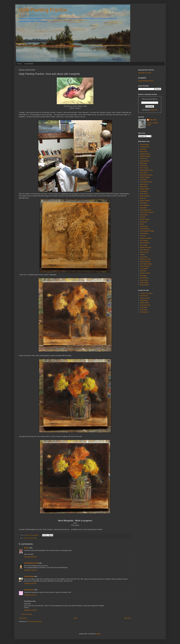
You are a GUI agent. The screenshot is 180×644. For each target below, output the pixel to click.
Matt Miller (143, 271)
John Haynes (144, 240)
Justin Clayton (144, 283)
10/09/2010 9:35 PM (30, 584)
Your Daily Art (144, 312)
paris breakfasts (145, 243)
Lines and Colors (145, 305)
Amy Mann (143, 149)
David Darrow (144, 233)
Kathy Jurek (144, 152)
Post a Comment (27, 614)
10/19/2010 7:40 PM (30, 610)
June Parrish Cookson (147, 212)
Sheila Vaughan (145, 177)
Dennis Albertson (145, 262)
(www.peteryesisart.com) (146, 81)
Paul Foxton (144, 310)
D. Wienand (144, 166)
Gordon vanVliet (145, 273)
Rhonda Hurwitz (145, 201)
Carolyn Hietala (145, 219)
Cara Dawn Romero (146, 182)
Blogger (98, 634)
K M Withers (144, 191)
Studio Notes (144, 300)
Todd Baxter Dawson (146, 175)
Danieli (142, 224)
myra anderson (29, 590)
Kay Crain (143, 198)
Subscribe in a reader (145, 73)
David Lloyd (144, 222)
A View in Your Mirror (146, 293)
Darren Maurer (144, 285)
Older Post (127, 618)
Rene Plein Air (144, 168)
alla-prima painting (146, 238)
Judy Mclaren (144, 184)
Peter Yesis (153, 120)
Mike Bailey (143, 163)
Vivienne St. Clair (145, 259)
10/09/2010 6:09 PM (30, 557)
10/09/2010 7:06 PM (30, 570)
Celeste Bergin (29, 576)
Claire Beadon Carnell (31, 563)
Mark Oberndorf (145, 250)
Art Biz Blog (144, 307)
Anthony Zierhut (145, 298)
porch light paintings (146, 264)
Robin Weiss (144, 187)
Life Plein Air (144, 296)
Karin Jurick (144, 173)
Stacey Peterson (145, 154)
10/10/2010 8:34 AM (30, 595)
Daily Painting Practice (43, 10)
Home (19, 64)
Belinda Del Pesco (146, 247)
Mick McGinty (144, 278)
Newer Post (23, 618)
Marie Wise (143, 208)
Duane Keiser (144, 280)
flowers (26, 538)
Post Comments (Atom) (34, 622)
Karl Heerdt (143, 180)
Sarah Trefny (144, 194)
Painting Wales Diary (146, 170)
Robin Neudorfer (145, 196)
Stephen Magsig (145, 156)
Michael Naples (145, 189)
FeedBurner (154, 110)
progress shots (33, 538)
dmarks (26, 548)
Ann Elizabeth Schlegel (147, 231)
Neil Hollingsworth (145, 210)
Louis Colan (144, 257)
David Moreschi (145, 161)
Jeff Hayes (143, 276)
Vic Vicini (143, 236)
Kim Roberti (144, 203)
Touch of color (144, 252)
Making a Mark (144, 303)
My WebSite (29, 64)
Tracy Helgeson (145, 205)
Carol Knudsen (144, 147)
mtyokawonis (144, 226)
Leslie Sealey (144, 215)
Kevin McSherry (145, 229)
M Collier (143, 217)
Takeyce (142, 254)
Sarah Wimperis (145, 266)
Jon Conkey (144, 245)
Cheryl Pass (144, 159)
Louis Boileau (144, 269)
